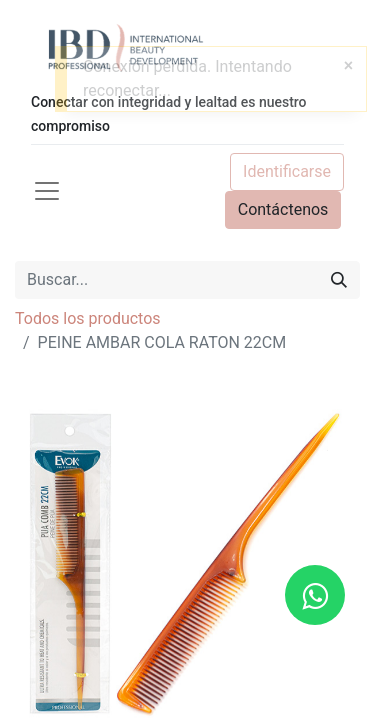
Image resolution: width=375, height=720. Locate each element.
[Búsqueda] (339, 280)
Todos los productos (88, 318)
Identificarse (287, 171)
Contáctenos (283, 209)
